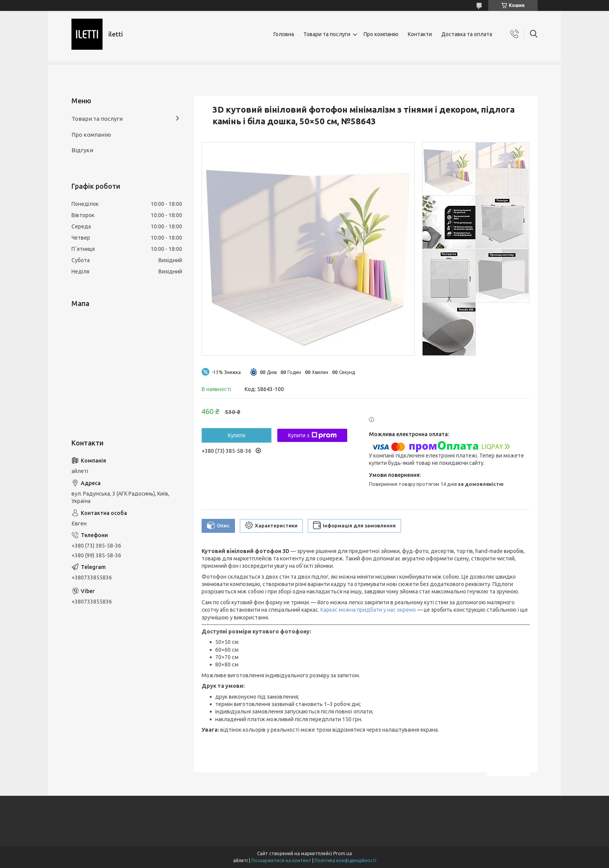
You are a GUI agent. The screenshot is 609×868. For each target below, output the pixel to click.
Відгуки (82, 150)
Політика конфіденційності (345, 860)
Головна (284, 34)
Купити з (312, 435)
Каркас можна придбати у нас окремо (368, 610)
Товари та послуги (327, 34)
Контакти (420, 34)
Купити (237, 435)
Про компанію (381, 34)
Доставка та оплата (467, 34)
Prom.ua (343, 853)
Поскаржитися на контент (281, 860)
